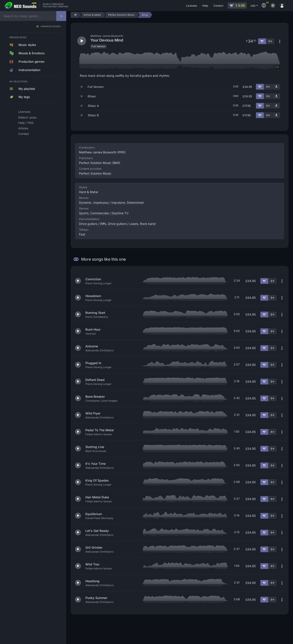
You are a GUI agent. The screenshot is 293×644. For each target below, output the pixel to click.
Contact (24, 134)
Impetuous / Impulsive (109, 202)
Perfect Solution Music (95, 173)
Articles (23, 128)
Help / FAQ (26, 123)
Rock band (148, 224)
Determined (135, 202)
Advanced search (51, 27)
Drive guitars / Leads (123, 224)
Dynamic (85, 202)
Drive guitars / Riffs (93, 224)
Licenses (24, 112)
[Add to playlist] (268, 87)
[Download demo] (276, 87)
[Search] (61, 16)
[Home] (75, 15)
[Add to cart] (260, 87)
